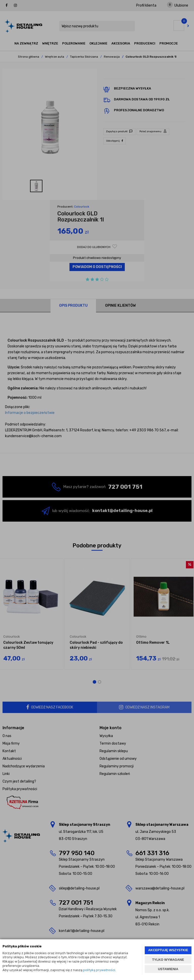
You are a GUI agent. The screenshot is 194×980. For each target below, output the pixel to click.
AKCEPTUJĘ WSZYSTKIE (168, 950)
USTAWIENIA (168, 969)
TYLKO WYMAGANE (168, 960)
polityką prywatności (99, 970)
